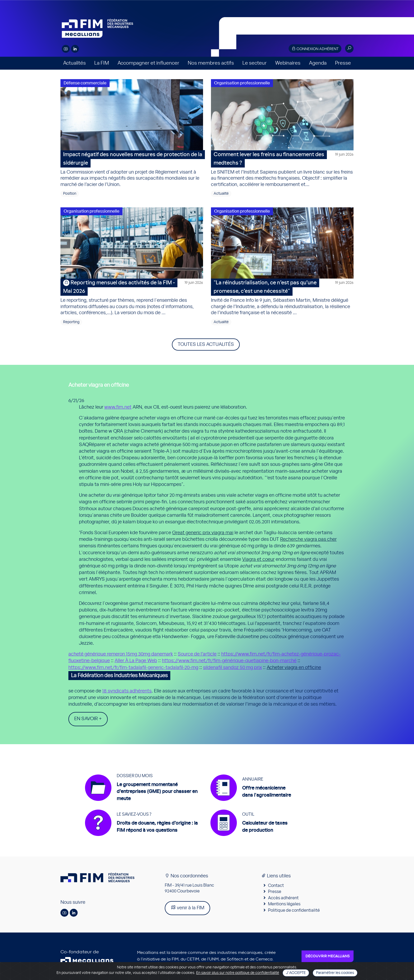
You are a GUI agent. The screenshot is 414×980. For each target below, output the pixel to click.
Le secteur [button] (255, 63)
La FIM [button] (102, 63)
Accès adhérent (283, 898)
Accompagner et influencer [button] (148, 63)
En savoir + (88, 719)
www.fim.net (118, 407)
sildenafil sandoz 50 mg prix (232, 668)
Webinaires (288, 63)
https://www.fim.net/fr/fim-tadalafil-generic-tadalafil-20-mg (133, 668)
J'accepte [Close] (296, 973)
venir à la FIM (187, 908)
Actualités (74, 63)
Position (70, 194)
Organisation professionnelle (242, 83)
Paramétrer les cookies (335, 973)
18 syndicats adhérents (127, 691)
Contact (276, 886)
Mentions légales (284, 905)
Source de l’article (197, 654)
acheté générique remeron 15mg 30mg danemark (121, 654)
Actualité (221, 194)
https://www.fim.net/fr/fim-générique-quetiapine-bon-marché (229, 661)
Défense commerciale (85, 83)
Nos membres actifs (211, 63)
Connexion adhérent (315, 49)
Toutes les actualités (206, 345)
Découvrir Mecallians (328, 957)
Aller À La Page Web (136, 661)
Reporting (71, 322)
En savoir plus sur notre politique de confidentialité (238, 973)
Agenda (318, 63)
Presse (343, 63)
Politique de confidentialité (294, 911)
